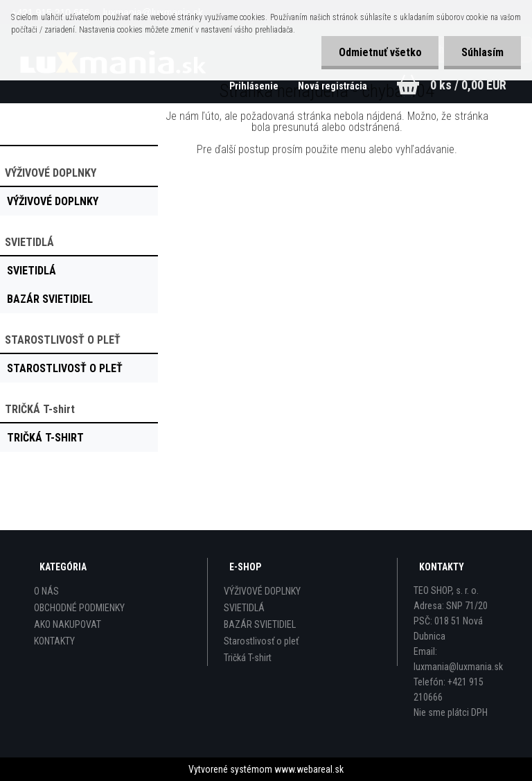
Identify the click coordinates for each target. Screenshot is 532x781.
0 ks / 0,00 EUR (468, 85)
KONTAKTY (54, 641)
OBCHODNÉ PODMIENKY (79, 608)
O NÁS (46, 591)
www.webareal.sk (309, 769)
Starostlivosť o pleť (261, 641)
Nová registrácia (332, 86)
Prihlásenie (255, 86)
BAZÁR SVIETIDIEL (260, 624)
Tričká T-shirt (248, 658)
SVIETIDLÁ (244, 608)
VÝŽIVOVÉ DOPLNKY (262, 591)
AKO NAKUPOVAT (68, 624)
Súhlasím (482, 52)
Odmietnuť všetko (380, 52)
